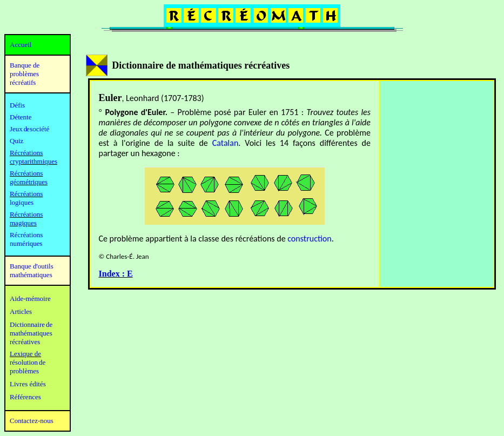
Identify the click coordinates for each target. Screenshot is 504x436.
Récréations (26, 194)
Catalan (226, 143)
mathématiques (31, 333)
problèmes (24, 371)
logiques (22, 202)
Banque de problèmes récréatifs (25, 74)
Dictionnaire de (31, 324)
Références (25, 397)
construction (309, 239)
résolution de (28, 362)
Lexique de (25, 354)
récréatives (25, 342)
